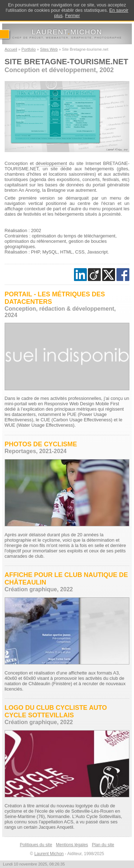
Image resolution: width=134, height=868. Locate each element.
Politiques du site (36, 845)
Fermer (72, 16)
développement (51, 163)
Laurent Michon (49, 854)
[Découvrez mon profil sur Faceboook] (123, 275)
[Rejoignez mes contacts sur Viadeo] (94, 275)
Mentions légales (72, 845)
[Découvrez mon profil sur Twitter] (109, 275)
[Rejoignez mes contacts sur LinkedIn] (80, 275)
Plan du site (103, 845)
